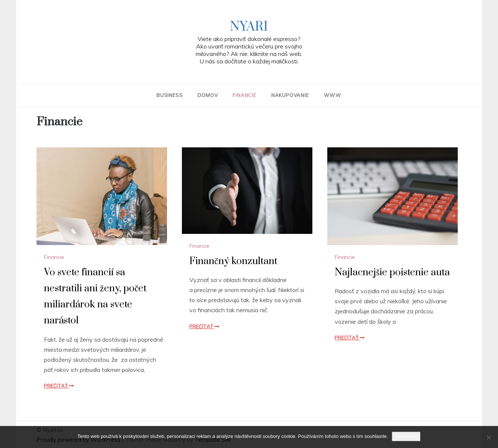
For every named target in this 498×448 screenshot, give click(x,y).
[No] (489, 437)
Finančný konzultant (233, 261)
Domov (208, 95)
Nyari (249, 27)
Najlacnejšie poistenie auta (392, 272)
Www (333, 95)
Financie (244, 95)
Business (170, 95)
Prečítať (59, 386)
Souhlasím (406, 436)
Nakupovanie (290, 95)
